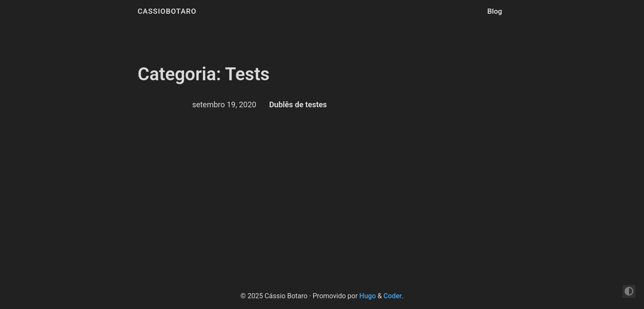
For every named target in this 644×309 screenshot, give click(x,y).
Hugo (367, 296)
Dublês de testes (298, 105)
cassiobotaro (167, 11)
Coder (393, 296)
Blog (495, 11)
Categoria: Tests (204, 74)
